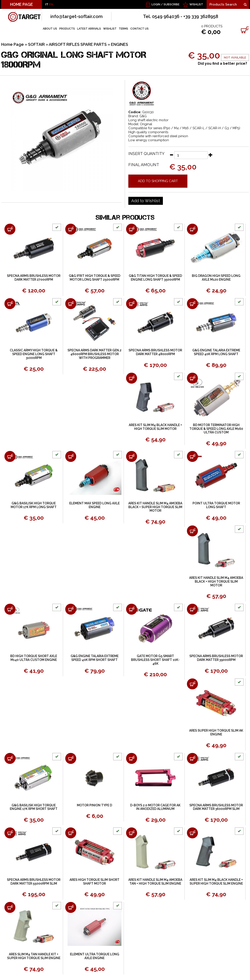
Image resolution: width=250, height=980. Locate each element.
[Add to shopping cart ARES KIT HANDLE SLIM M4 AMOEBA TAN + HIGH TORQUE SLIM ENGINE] (132, 833)
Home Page (12, 44)
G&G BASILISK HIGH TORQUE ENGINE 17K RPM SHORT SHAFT (34, 807)
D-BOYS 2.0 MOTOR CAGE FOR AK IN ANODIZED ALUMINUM (155, 807)
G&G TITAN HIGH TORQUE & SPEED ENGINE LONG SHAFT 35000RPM (155, 278)
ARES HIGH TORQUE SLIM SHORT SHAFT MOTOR (94, 882)
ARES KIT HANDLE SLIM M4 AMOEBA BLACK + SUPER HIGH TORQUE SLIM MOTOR (155, 507)
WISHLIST (196, 4)
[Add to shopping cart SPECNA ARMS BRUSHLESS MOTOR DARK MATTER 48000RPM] (132, 304)
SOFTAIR (36, 44)
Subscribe (171, 4)
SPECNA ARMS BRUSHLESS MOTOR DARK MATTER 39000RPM (216, 658)
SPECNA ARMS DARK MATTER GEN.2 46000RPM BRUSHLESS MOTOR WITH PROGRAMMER (94, 354)
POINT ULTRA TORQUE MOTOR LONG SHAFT (216, 505)
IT (47, 4)
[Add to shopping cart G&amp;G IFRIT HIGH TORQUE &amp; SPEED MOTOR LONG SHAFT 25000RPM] (71, 229)
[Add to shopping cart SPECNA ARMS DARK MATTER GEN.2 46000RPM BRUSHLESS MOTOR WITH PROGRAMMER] (71, 304)
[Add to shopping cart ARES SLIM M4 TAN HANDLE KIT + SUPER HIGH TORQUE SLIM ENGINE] (10, 907)
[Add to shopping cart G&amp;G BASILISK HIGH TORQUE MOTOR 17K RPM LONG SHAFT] (10, 456)
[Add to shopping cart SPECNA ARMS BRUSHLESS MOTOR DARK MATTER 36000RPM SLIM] (192, 758)
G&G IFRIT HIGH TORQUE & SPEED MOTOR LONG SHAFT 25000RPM (95, 278)
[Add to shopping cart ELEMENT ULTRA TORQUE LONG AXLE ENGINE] (71, 907)
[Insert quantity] (191, 155)
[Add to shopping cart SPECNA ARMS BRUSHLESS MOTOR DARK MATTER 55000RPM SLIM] (10, 833)
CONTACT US (139, 29)
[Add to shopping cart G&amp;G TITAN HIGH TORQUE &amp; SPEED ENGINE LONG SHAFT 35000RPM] (132, 229)
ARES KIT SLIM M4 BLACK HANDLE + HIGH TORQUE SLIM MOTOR (155, 427)
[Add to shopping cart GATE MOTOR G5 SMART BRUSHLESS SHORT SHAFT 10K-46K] (132, 609)
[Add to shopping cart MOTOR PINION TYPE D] (71, 758)
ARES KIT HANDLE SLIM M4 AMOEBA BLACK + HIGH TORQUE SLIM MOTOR (216, 582)
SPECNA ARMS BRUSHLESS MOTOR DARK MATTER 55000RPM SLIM (34, 882)
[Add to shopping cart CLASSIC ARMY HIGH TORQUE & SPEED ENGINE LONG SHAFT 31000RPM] (10, 304)
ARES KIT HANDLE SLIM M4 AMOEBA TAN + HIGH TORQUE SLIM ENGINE (155, 882)
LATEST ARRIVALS (89, 29)
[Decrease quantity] (171, 155)
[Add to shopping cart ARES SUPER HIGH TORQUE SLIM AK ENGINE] (192, 684)
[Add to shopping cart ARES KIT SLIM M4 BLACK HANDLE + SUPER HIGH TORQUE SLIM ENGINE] (192, 833)
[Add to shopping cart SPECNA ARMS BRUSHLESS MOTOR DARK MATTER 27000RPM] (10, 229)
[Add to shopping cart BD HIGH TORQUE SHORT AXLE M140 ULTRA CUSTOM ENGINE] (10, 609)
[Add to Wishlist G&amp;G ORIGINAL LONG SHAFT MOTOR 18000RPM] (146, 201)
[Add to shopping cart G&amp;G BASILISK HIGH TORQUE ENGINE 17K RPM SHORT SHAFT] (10, 758)
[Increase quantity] (211, 155)
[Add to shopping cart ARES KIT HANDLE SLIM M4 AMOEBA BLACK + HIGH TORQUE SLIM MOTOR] (192, 531)
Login (156, 4)
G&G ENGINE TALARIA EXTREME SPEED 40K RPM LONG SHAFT (216, 352)
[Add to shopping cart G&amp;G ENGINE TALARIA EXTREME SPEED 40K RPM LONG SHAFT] (192, 304)
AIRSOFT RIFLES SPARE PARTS (78, 44)
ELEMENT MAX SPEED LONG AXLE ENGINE (94, 505)
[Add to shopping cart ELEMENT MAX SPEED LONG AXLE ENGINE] (71, 456)
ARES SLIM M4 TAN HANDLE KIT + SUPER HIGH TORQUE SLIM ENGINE (34, 956)
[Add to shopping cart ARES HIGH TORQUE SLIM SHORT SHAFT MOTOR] (71, 833)
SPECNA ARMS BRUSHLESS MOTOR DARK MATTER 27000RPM (34, 278)
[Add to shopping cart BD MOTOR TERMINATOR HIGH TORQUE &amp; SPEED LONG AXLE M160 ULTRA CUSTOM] (192, 378)
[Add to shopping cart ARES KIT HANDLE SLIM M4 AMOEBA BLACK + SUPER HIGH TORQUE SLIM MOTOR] (132, 456)
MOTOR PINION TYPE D (94, 805)
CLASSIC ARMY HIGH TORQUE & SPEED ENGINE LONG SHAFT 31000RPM (34, 354)
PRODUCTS (67, 29)
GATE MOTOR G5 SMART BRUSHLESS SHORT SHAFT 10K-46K (155, 660)
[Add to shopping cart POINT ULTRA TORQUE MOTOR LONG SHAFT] (192, 456)
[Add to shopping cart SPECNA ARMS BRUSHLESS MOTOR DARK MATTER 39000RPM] (192, 609)
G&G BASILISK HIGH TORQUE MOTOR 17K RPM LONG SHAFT (34, 505)
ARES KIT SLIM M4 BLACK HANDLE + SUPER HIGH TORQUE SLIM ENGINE (216, 882)
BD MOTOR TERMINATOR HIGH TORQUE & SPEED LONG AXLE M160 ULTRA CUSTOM (216, 429)
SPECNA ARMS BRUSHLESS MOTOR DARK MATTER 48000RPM (155, 352)
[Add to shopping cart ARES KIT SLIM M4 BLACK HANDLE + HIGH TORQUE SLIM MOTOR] (132, 378)
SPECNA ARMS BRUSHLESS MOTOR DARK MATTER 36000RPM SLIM (216, 807)
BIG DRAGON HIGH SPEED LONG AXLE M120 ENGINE (216, 278)
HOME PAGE (22, 4)
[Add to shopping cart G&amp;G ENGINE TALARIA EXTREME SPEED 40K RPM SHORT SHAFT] (71, 609)
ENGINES (120, 44)
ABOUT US (50, 29)
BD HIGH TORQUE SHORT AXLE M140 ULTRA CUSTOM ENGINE (34, 658)
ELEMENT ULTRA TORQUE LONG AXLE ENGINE (95, 956)
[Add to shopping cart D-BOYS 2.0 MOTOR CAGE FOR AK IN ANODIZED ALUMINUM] (132, 758)
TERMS (123, 29)
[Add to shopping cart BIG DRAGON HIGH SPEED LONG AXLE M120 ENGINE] (192, 229)
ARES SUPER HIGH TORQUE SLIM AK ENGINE (216, 732)
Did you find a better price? (222, 63)
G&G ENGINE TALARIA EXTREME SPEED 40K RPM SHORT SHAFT (95, 658)
